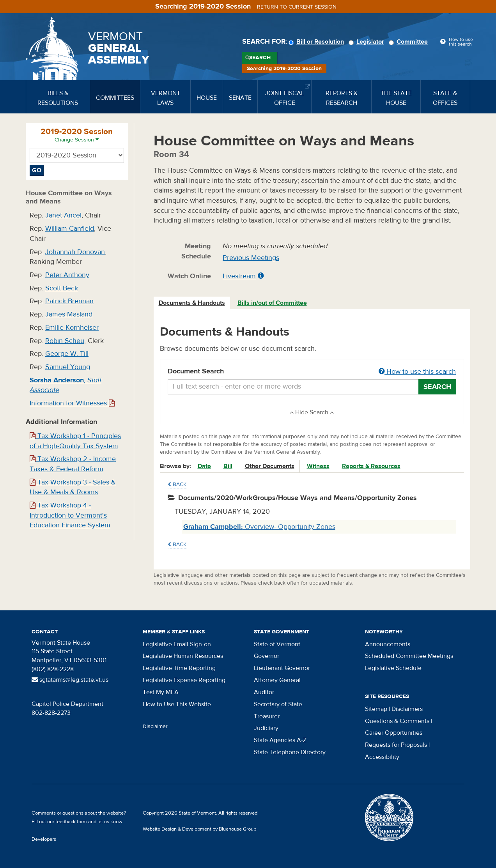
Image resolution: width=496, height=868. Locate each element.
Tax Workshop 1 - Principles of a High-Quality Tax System (75, 441)
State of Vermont (277, 644)
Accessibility (382, 757)
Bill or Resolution (317, 42)
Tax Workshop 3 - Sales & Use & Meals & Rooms (73, 487)
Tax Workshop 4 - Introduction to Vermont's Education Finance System (70, 515)
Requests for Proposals (396, 745)
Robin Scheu (65, 341)
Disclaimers (407, 709)
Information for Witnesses (72, 403)
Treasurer (267, 716)
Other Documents (270, 466)
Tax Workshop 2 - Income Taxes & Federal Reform (73, 464)
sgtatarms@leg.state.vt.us (70, 680)
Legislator (368, 42)
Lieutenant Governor (282, 668)
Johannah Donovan (75, 252)
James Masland (69, 314)
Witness (318, 466)
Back (177, 484)
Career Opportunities (394, 733)
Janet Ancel (63, 215)
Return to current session (297, 7)
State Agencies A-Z (280, 740)
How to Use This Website (177, 704)
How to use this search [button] (417, 372)
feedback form (71, 822)
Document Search (312, 372)
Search (260, 58)
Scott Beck (62, 288)
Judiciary (266, 728)
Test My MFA (161, 692)
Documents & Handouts (192, 303)
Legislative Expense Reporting (184, 680)
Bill (228, 466)
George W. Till (67, 354)
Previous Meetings (251, 258)
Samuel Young (68, 367)
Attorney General (277, 680)
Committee (409, 42)
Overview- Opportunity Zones (259, 527)
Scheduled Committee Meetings (409, 656)
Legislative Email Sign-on (177, 644)
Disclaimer (155, 727)
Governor (267, 656)
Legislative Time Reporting (179, 668)
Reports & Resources (371, 466)
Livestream (239, 276)
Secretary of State (278, 704)
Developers (44, 839)
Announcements (388, 644)
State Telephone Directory (290, 752)
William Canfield (70, 229)
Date (204, 466)
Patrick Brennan (69, 301)
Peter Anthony (67, 275)
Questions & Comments (397, 721)
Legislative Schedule (393, 668)
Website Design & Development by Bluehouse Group (199, 829)
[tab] (192, 303)
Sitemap (376, 709)
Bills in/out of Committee (272, 303)
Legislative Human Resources (183, 656)
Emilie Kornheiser (72, 328)
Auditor (264, 692)
